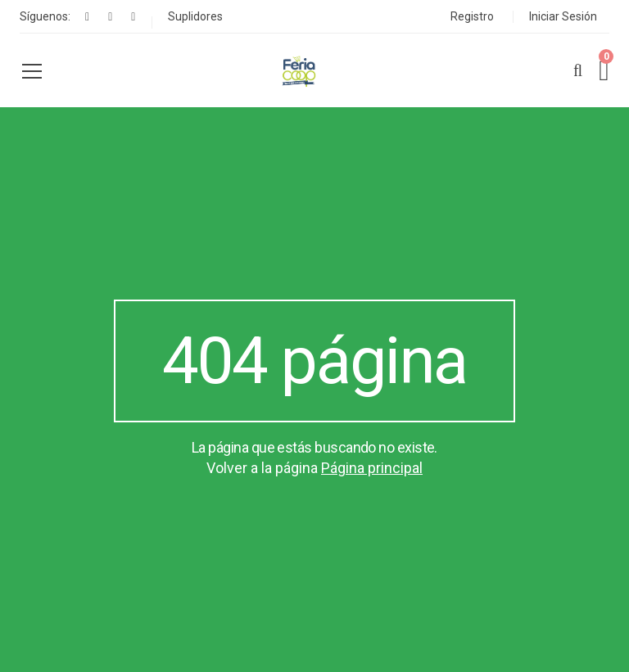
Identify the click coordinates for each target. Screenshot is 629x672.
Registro (472, 16)
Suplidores (195, 16)
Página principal (372, 468)
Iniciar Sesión (563, 16)
